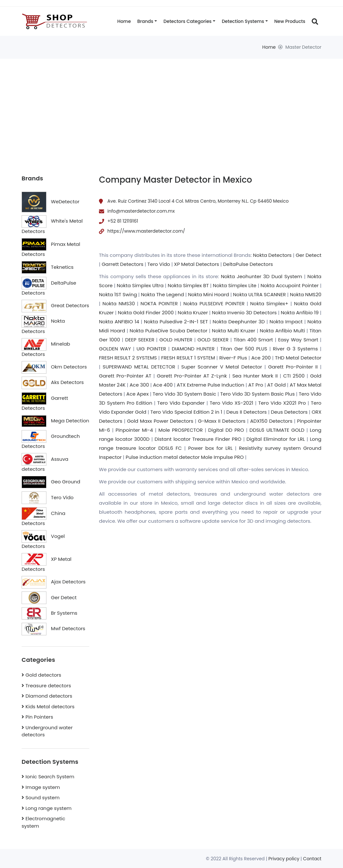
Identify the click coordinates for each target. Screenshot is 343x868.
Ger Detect (309, 255)
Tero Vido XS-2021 (231, 403)
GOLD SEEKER (213, 340)
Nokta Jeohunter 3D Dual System (261, 276)
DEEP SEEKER (140, 340)
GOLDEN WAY (115, 349)
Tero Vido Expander (181, 403)
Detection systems (243, 21)
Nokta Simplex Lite (235, 285)
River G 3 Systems (295, 349)
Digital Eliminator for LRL (275, 439)
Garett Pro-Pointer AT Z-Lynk (192, 376)
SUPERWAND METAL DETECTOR (139, 367)
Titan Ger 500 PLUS (244, 349)
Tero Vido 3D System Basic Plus (257, 394)
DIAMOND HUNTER (193, 349)
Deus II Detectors (246, 412)
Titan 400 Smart (253, 340)
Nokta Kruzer (193, 313)
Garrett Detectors (122, 264)
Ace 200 (261, 358)
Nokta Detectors (272, 255)
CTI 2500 (294, 376)
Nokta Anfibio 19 (300, 313)
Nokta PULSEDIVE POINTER (214, 303)
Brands (145, 21)
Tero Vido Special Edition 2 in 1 (186, 412)
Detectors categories (187, 21)
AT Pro (256, 385)
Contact (312, 859)
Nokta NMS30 (119, 303)
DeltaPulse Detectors (248, 264)
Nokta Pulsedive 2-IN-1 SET (176, 322)
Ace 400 (163, 385)
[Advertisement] (171, 107)
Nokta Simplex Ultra (140, 285)
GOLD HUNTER (176, 340)
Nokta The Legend (162, 294)
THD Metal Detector (298, 358)
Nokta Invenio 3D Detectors (244, 313)
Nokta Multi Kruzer (233, 331)
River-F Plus (233, 358)
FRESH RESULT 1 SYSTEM (188, 358)
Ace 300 (139, 385)
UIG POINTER (151, 349)
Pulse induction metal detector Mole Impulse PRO (185, 457)
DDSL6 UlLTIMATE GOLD (277, 430)
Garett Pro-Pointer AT (125, 376)
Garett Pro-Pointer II (293, 367)
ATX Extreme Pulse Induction (210, 385)
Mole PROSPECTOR (181, 430)
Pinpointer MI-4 (134, 430)
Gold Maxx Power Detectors (160, 421)
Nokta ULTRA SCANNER (260, 294)
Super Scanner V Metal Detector (222, 367)
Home (124, 21)
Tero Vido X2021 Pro (282, 403)
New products (290, 21)
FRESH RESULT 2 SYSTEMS (128, 358)
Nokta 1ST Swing (118, 294)
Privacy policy (284, 859)
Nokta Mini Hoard (208, 294)
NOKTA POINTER (159, 303)
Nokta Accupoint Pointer (289, 285)
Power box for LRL (211, 448)
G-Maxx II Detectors (222, 421)
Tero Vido (159, 264)
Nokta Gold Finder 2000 (146, 313)
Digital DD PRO (226, 430)
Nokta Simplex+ (269, 303)
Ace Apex (137, 394)
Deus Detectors (289, 412)
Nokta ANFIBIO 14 (119, 322)
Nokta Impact (286, 322)
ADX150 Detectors (271, 421)
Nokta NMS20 (306, 294)
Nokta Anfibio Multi (282, 331)
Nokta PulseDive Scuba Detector (168, 331)
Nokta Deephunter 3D (239, 322)
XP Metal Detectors (197, 264)
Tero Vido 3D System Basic (185, 394)
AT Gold (276, 385)
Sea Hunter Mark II (255, 376)
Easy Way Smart (298, 340)
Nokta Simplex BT (188, 285)
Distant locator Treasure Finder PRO (198, 439)
